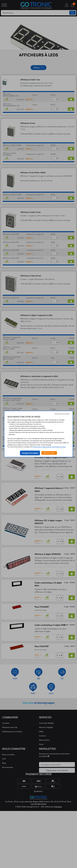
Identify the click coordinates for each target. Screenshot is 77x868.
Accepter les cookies (30, 453)
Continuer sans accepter (62, 414)
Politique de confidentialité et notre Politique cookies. (49, 447)
